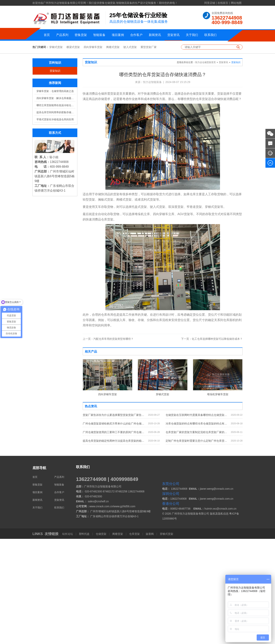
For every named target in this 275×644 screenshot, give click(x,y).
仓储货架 (101, 639)
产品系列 (62, 35)
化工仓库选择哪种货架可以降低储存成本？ (212, 444)
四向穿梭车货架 (93, 152)
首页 (47, 35)
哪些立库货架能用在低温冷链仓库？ (56, 210)
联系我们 (210, 35)
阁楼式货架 (113, 152)
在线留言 (223, 3)
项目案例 (118, 35)
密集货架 (81, 35)
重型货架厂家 (149, 152)
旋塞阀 (150, 639)
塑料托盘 (84, 639)
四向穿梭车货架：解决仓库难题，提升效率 (56, 203)
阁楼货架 (118, 639)
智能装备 (99, 35)
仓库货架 (134, 639)
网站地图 (236, 3)
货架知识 (55, 176)
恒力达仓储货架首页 (205, 168)
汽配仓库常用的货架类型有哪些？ (108, 444)
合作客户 (136, 35)
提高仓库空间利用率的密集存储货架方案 (56, 218)
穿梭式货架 (56, 152)
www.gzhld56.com (125, 611)
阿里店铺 (210, 3)
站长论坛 (68, 639)
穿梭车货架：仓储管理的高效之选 (55, 196)
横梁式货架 (73, 152)
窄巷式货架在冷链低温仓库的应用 (55, 225)
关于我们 (192, 35)
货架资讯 (173, 35)
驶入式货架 (130, 152)
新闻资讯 (155, 35)
